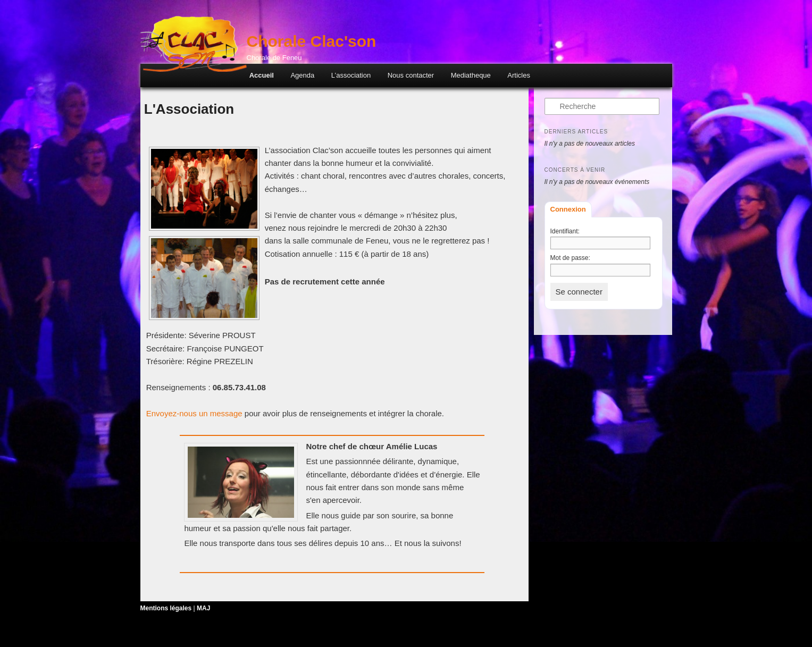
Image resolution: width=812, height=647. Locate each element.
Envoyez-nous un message (194, 413)
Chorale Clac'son (312, 41)
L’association (351, 75)
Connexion (568, 209)
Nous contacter (411, 75)
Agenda (302, 75)
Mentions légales (166, 608)
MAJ (203, 608)
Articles (519, 75)
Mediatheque (471, 75)
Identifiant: (565, 231)
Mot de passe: (570, 258)
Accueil (262, 75)
